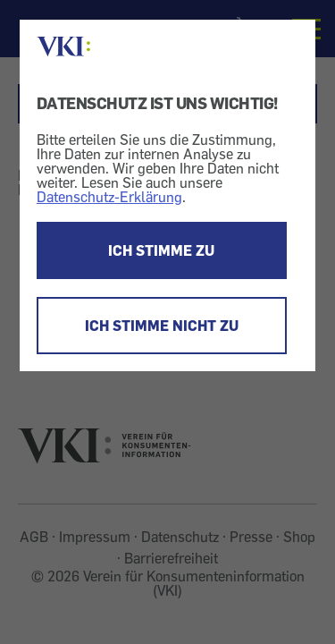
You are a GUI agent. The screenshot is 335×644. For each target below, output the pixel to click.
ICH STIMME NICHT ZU (162, 326)
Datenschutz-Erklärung (109, 197)
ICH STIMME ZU (161, 250)
